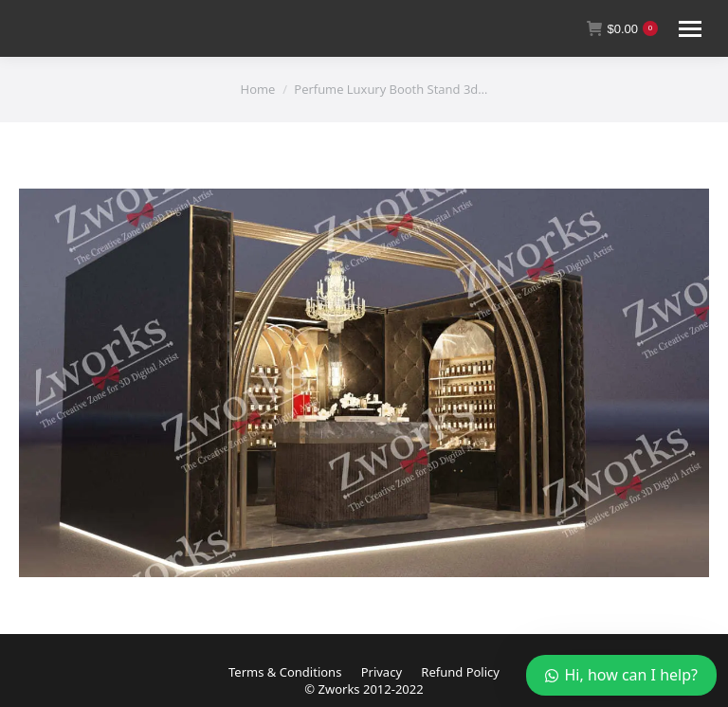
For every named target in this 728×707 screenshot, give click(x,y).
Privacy (382, 672)
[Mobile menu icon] (690, 29)
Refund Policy (460, 672)
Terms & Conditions (285, 672)
